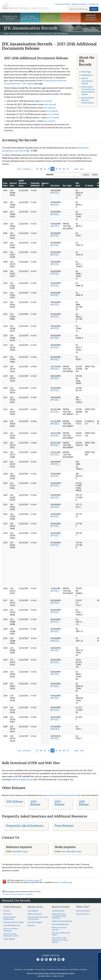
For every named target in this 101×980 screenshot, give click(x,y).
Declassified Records (60, 924)
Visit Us (71, 18)
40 (41, 169)
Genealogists (33, 911)
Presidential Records (12, 925)
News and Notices (83, 911)
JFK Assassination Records (41, 34)
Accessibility (29, 969)
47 (68, 169)
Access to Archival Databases (11, 930)
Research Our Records (10, 18)
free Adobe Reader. (33, 880)
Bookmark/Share (79, 4)
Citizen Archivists (63, 4)
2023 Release (35, 803)
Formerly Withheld (35, 184)
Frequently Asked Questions (25, 826)
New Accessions (83, 914)
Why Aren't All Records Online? (61, 934)
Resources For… (36, 907)
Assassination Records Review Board (88, 100)
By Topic (7, 911)
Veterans (31, 925)
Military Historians (35, 914)
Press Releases (64, 826)
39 (37, 169)
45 (60, 169)
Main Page (86, 72)
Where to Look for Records (59, 929)
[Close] (98, 956)
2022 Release (60, 803)
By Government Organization (10, 918)
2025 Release (14, 802)
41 (45, 169)
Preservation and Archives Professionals (38, 918)
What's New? (83, 907)
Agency (45, 184)
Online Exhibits (9, 939)
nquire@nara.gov (20, 851)
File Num (78, 184)
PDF (53, 193)
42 (49, 169)
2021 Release (84, 803)
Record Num (13, 184)
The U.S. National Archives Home (25, 6)
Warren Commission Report (87, 81)
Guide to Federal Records (62, 921)
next (76, 169)
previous (27, 169)
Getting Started (58, 911)
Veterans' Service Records (30, 18)
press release (45, 101)
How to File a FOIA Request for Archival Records (60, 940)
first (19, 169)
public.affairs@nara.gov (71, 851)
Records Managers (35, 922)
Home (6, 34)
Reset (95, 175)
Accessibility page (65, 882)
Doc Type (67, 185)
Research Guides (61, 907)
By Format (7, 914)
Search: (50, 174)
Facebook (38, 959)
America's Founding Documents (91, 18)
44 (56, 169)
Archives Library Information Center (11, 935)
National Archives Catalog (13, 922)
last (82, 169)
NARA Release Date (23, 183)
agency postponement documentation (60, 795)
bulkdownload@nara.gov (22, 779)
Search (94, 9)
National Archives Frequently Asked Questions (59, 916)
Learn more (78, 975)
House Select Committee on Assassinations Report (88, 90)
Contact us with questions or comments (18, 894)
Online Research (12, 907)
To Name (89, 185)
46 (64, 169)
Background (87, 75)
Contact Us (93, 4)
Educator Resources (50, 18)
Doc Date (55, 185)
